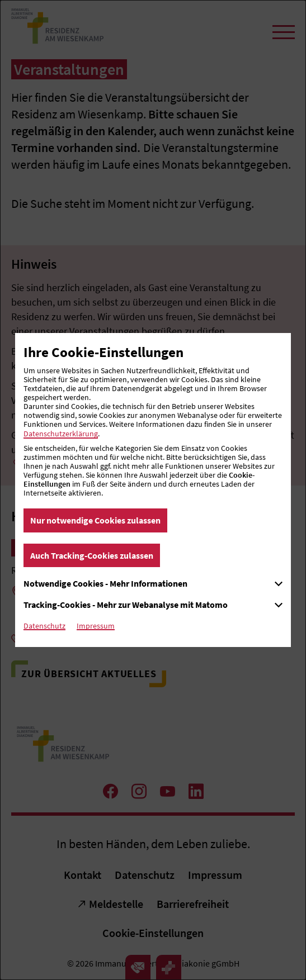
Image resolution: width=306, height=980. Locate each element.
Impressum (96, 626)
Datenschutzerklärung (61, 434)
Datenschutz (44, 626)
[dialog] (153, 490)
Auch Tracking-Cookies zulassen (92, 555)
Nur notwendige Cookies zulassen (95, 520)
